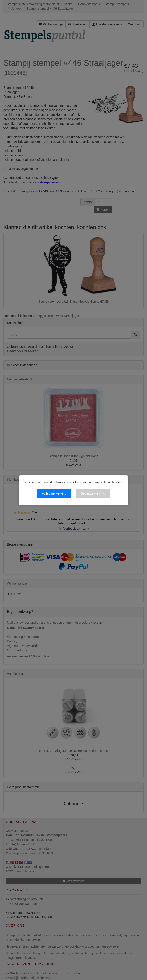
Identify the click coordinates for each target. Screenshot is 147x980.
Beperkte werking (93, 493)
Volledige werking (54, 493)
